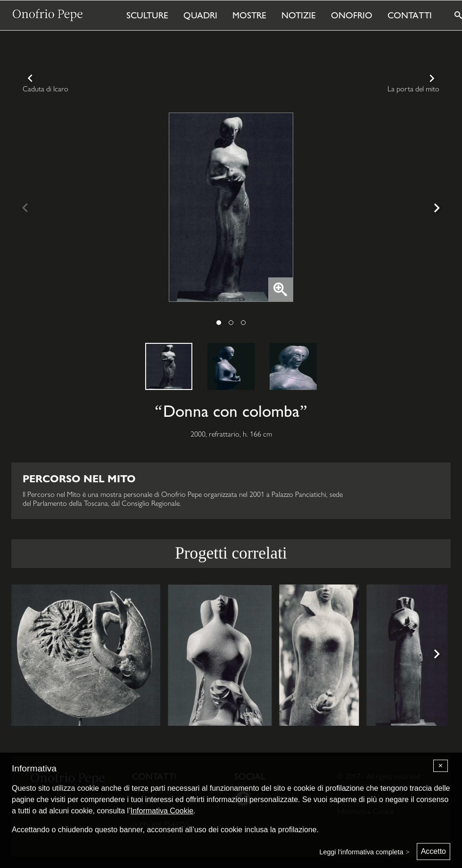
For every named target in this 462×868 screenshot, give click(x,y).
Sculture (147, 15)
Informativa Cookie (162, 811)
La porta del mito (413, 89)
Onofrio (352, 15)
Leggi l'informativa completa (362, 852)
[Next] (436, 209)
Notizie (299, 15)
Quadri (200, 15)
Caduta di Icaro (45, 89)
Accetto (433, 851)
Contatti (410, 15)
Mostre (249, 15)
